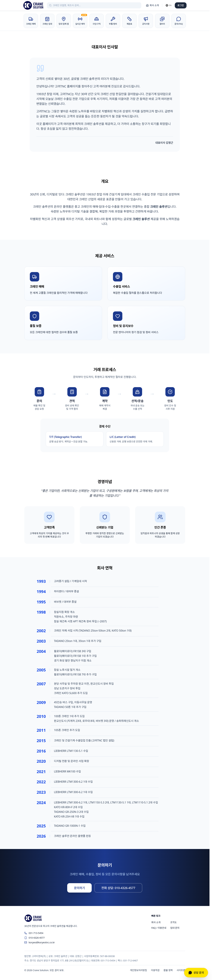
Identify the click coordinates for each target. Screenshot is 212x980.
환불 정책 (168, 970)
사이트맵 (181, 970)
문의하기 (79, 888)
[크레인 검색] (96, 5)
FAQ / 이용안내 (159, 928)
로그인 (181, 5)
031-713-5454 (34, 933)
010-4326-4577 (34, 938)
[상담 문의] (196, 973)
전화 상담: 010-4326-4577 (118, 888)
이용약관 (155, 970)
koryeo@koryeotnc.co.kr (40, 942)
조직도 (173, 922)
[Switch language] (168, 5)
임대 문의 (175, 928)
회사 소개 (152, 5)
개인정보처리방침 (138, 970)
